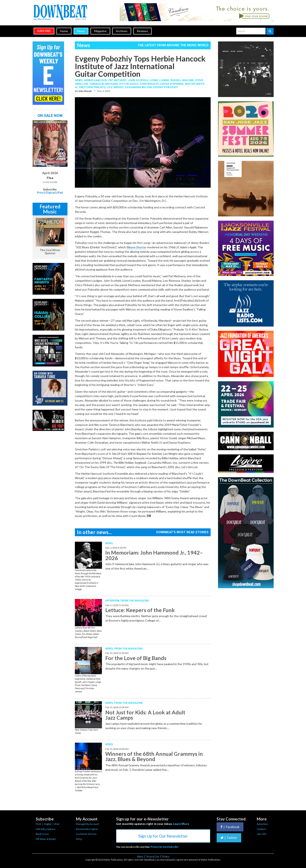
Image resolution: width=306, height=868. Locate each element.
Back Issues (42, 834)
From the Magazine (135, 601)
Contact (261, 829)
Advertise (262, 824)
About (140, 856)
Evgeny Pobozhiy (166, 87)
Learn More (181, 824)
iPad (60, 193)
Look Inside (50, 182)
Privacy (165, 856)
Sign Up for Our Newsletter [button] (163, 836)
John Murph (85, 91)
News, (79, 80)
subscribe (44, 31)
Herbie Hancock (95, 80)
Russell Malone (182, 80)
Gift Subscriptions (46, 829)
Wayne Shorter (136, 247)
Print (40, 193)
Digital (50, 193)
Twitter (229, 838)
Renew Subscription (87, 829)
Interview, (113, 601)
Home (64, 31)
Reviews (142, 31)
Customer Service (86, 834)
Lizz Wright (115, 87)
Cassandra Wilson (138, 87)
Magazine (100, 31)
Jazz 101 (262, 834)
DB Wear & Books (46, 839)
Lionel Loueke (159, 80)
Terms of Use (152, 856)
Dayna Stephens (172, 84)
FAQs (79, 839)
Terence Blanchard (103, 84)
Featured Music (50, 209)
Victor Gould (128, 84)
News (81, 31)
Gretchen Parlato (92, 87)
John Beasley (149, 84)
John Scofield (138, 80)
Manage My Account (87, 824)
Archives (122, 31)
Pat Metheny (117, 80)
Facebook (230, 827)
